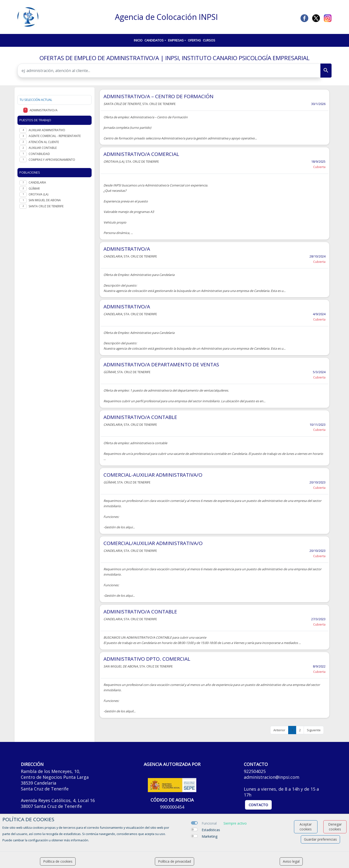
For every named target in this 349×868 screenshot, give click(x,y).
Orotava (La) (38, 194)
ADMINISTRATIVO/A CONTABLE (140, 417)
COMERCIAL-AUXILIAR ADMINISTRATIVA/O (153, 475)
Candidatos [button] (154, 40)
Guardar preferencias (320, 839)
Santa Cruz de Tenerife (46, 206)
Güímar (34, 189)
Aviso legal (291, 861)
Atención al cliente (44, 142)
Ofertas (194, 40)
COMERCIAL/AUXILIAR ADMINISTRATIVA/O (153, 543)
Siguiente (314, 730)
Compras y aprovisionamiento (52, 160)
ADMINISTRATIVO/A (127, 249)
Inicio (138, 40)
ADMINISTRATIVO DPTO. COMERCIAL (147, 659)
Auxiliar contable (43, 148)
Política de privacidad (174, 861)
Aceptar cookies (306, 827)
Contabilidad (39, 154)
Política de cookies (58, 861)
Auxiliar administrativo (47, 130)
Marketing (210, 836)
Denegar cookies (335, 827)
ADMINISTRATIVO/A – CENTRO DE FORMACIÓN (159, 96)
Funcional (209, 823)
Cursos (209, 40)
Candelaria (37, 182)
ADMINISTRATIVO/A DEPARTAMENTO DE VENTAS (161, 364)
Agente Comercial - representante (55, 136)
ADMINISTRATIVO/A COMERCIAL (141, 154)
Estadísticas (211, 830)
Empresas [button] (176, 40)
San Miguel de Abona (45, 200)
